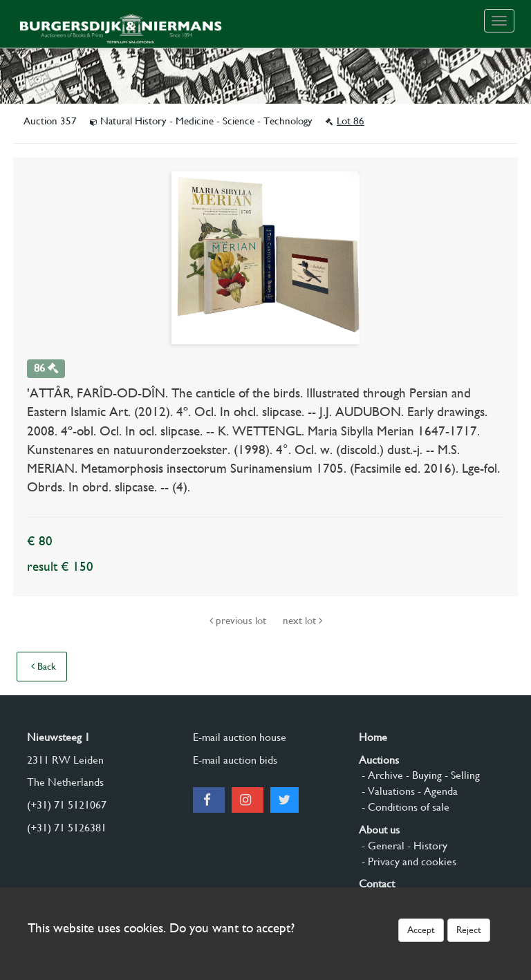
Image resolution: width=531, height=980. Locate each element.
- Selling (461, 775)
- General (382, 846)
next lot (302, 621)
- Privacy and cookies (408, 861)
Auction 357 (52, 121)
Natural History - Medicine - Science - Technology (203, 121)
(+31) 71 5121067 (67, 805)
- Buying (422, 775)
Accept (421, 930)
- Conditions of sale (404, 807)
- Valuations (387, 791)
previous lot (239, 621)
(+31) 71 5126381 (67, 828)
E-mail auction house (240, 737)
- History (426, 846)
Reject (469, 930)
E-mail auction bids (235, 760)
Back (44, 666)
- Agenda (436, 791)
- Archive (381, 775)
